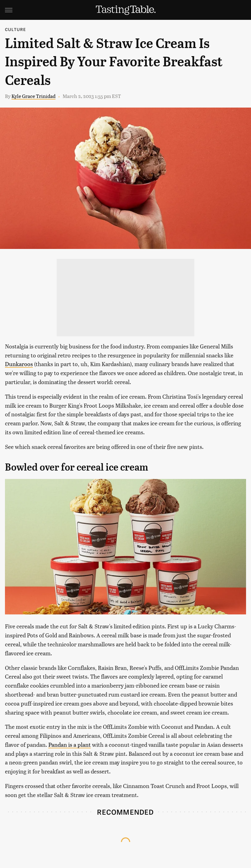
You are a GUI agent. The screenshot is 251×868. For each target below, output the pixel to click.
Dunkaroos (19, 364)
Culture (15, 29)
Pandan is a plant (70, 744)
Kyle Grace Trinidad (33, 96)
